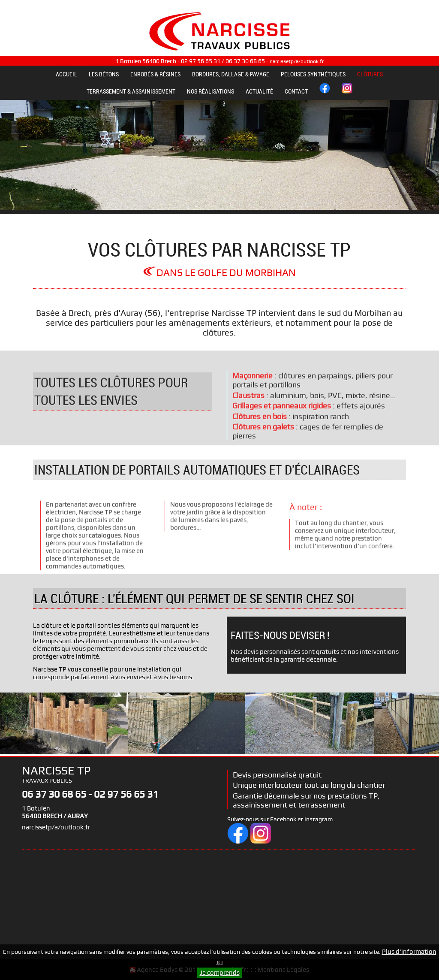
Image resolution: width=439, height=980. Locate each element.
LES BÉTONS (104, 74)
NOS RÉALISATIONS (210, 91)
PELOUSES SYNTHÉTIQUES (313, 74)
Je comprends (220, 973)
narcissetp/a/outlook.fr (297, 61)
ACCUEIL (66, 74)
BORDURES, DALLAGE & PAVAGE (231, 74)
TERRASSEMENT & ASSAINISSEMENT (131, 91)
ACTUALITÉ (259, 91)
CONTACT (296, 91)
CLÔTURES (370, 74)
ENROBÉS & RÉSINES (155, 74)
